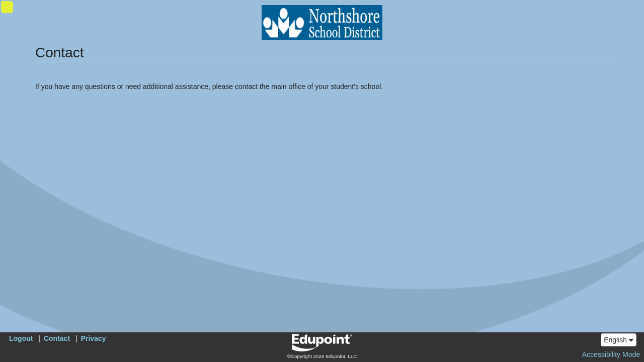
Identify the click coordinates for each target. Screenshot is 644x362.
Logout (21, 338)
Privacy (94, 338)
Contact (57, 338)
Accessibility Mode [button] (611, 354)
